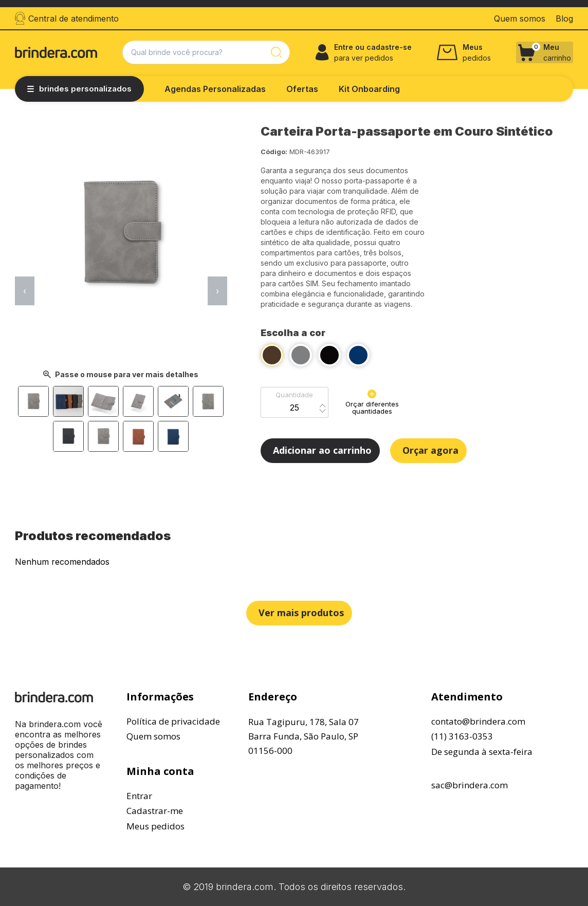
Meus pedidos (155, 826)
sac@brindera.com (470, 785)
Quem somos (153, 736)
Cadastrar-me (155, 811)
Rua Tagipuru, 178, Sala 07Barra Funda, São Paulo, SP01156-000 (304, 736)
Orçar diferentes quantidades (372, 402)
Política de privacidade (173, 721)
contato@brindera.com (478, 721)
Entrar (139, 796)
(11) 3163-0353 (462, 736)
